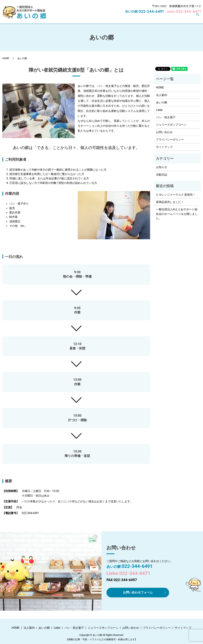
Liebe (105, 17)
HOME (59, 17)
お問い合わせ (184, 17)
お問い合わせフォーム (138, 592)
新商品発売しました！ (170, 202)
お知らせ (162, 167)
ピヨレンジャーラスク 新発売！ (176, 195)
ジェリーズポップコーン (154, 17)
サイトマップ (164, 147)
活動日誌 (162, 175)
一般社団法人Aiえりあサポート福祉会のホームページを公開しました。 (177, 214)
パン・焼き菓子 (124, 17)
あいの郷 (91, 17)
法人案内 (74, 17)
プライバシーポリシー (170, 139)
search (199, 17)
